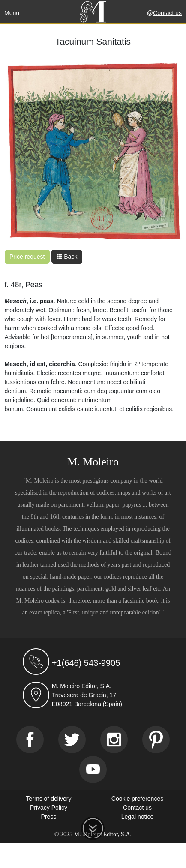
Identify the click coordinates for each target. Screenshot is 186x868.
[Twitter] (72, 740)
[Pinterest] (156, 740)
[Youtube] (93, 770)
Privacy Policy (49, 808)
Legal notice (138, 817)
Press (49, 817)
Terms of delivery (49, 799)
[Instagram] (114, 740)
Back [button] (67, 257)
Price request (27, 257)
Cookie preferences (137, 799)
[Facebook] (30, 740)
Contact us (167, 13)
